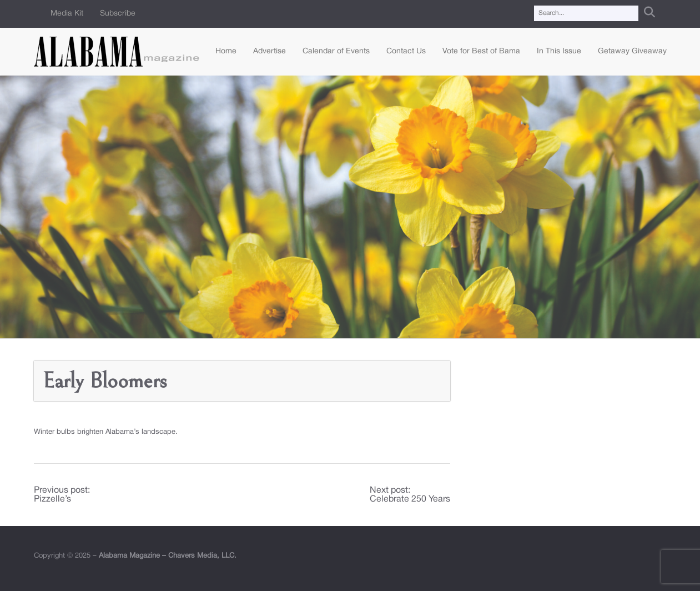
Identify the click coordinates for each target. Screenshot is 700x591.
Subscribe (118, 14)
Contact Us (406, 51)
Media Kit (67, 14)
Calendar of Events (336, 51)
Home (226, 51)
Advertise (270, 51)
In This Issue (559, 51)
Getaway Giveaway (632, 51)
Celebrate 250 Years (410, 499)
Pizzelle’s (52, 499)
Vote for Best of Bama (481, 51)
